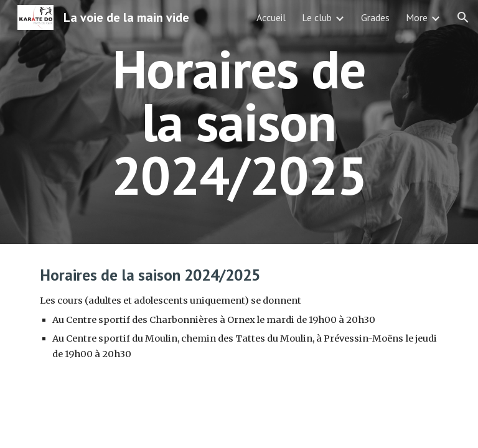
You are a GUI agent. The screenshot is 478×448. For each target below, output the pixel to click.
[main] (239, 122)
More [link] (417, 17)
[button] (463, 17)
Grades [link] (375, 17)
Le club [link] (317, 17)
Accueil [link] (271, 17)
